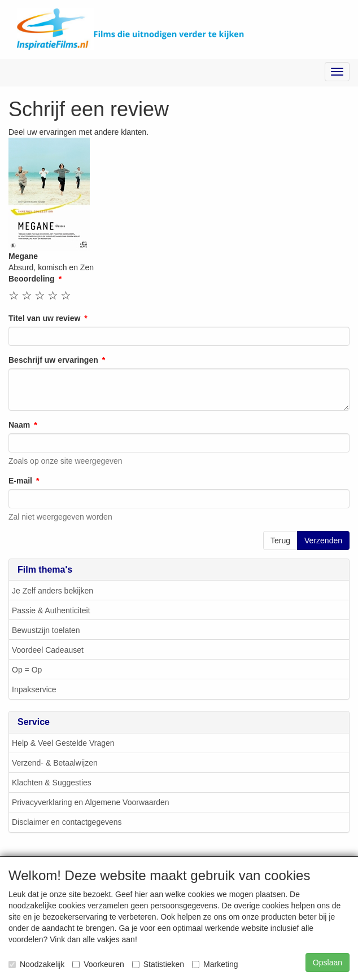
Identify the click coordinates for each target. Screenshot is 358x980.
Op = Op (27, 670)
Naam (19, 425)
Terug (280, 541)
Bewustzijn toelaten (46, 631)
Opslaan (328, 963)
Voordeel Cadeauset (48, 651)
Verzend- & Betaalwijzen (55, 763)
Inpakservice (34, 690)
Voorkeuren (98, 964)
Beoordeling (32, 279)
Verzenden (323, 541)
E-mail (20, 481)
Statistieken (158, 964)
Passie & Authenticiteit (51, 611)
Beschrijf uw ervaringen (53, 361)
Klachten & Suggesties (52, 783)
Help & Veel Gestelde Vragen (63, 744)
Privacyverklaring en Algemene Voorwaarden (91, 803)
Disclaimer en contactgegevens (67, 823)
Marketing (215, 964)
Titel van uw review (44, 319)
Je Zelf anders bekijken (53, 591)
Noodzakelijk (36, 964)
